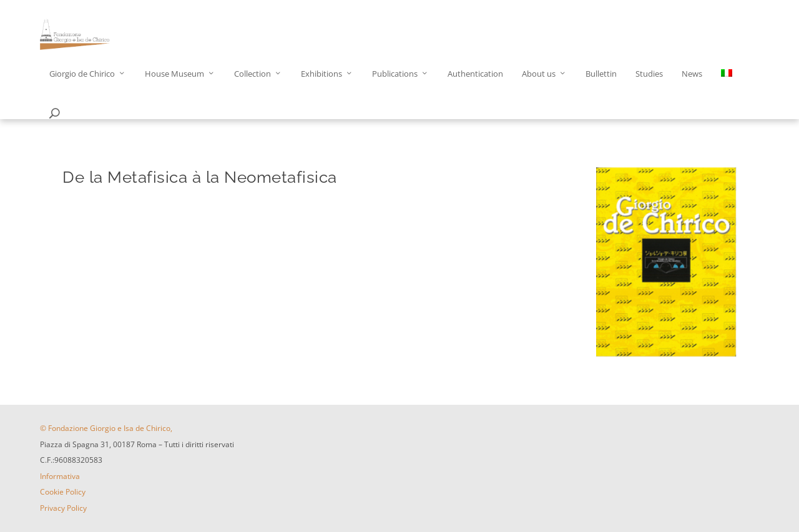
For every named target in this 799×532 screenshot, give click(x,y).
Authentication (475, 74)
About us (539, 74)
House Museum (174, 74)
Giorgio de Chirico (82, 74)
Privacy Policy (63, 508)
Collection (252, 74)
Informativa (60, 476)
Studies (649, 74)
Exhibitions (321, 74)
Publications (395, 74)
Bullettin (601, 74)
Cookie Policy (63, 492)
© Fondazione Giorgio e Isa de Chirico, (106, 428)
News (692, 74)
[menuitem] (727, 89)
